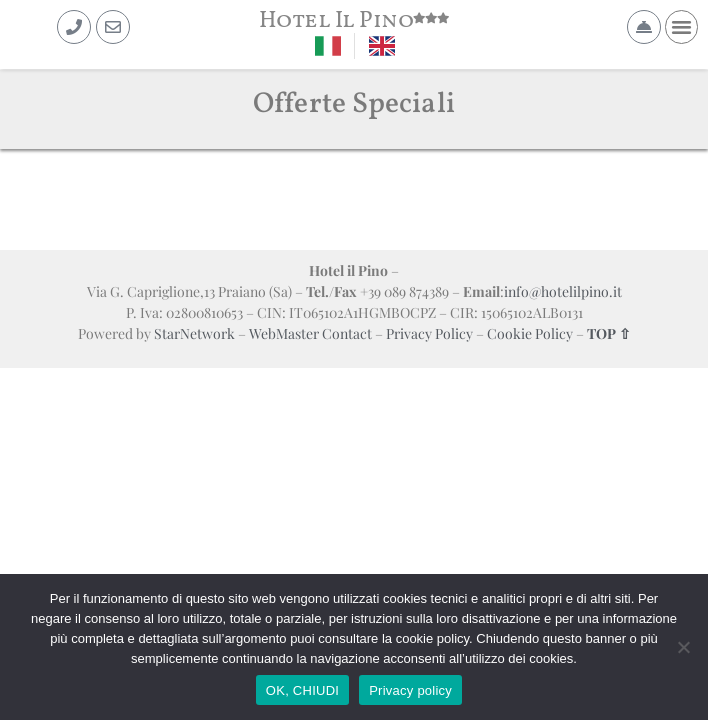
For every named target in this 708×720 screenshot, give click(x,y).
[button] (682, 27)
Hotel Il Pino (336, 21)
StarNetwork (194, 333)
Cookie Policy (530, 333)
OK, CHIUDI (302, 690)
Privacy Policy (429, 333)
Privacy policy (410, 690)
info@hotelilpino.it (563, 291)
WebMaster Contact (310, 333)
